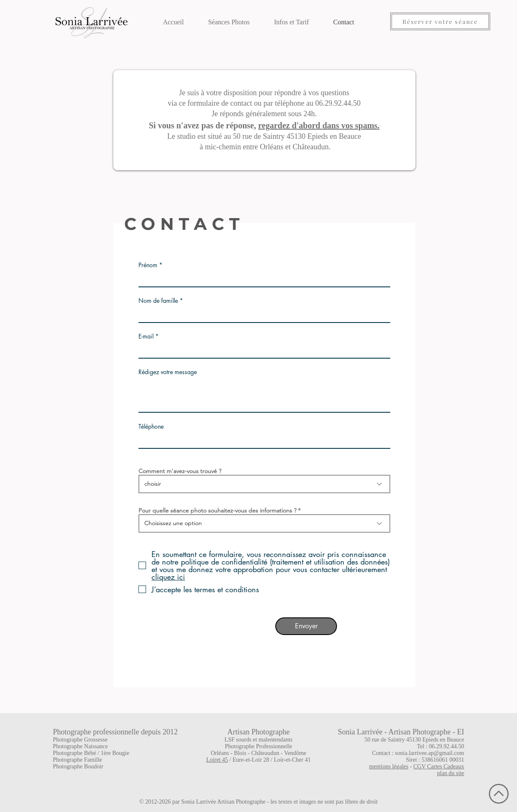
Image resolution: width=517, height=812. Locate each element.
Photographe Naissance (80, 746)
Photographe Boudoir (78, 766)
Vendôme (295, 753)
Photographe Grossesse (80, 740)
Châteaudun (265, 753)
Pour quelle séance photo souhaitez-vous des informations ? (217, 510)
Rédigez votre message (168, 372)
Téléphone (151, 427)
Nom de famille (158, 301)
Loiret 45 (217, 760)
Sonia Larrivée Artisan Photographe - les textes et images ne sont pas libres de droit (279, 802)
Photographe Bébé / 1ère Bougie (91, 753)
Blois (240, 753)
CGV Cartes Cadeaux (439, 766)
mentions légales (389, 766)
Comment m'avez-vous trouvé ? (180, 471)
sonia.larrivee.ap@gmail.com (430, 753)
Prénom (148, 265)
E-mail (146, 336)
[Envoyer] (306, 626)
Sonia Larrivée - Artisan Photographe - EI (401, 732)
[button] (229, 18)
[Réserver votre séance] (440, 21)
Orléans (220, 753)
